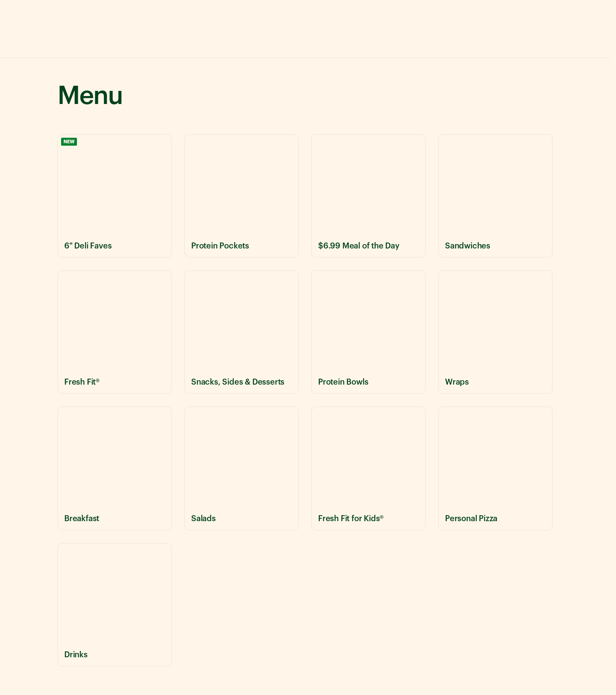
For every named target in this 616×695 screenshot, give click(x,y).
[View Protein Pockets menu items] (242, 196)
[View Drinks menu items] (115, 605)
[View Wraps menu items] (495, 332)
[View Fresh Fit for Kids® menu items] (368, 468)
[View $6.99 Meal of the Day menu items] (368, 196)
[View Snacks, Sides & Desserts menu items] (242, 332)
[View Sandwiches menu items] (495, 196)
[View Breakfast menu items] (115, 468)
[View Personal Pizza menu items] (495, 468)
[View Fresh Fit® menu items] (115, 332)
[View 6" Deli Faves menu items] (115, 196)
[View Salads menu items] (242, 468)
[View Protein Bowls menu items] (368, 332)
